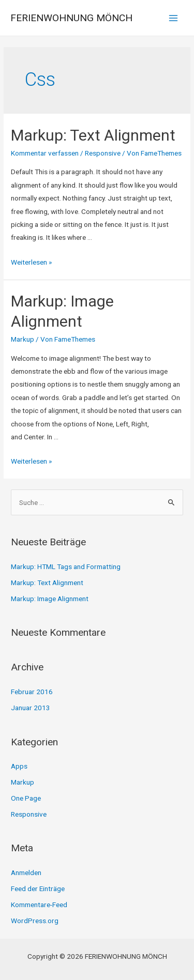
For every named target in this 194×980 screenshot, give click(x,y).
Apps (19, 766)
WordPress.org (35, 921)
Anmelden (26, 872)
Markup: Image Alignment (50, 599)
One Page (26, 798)
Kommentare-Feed (39, 905)
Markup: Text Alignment (93, 135)
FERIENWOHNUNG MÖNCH (71, 18)
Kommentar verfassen (45, 153)
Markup (23, 339)
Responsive (103, 153)
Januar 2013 (31, 708)
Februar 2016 (32, 692)
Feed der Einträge (38, 889)
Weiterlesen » (31, 262)
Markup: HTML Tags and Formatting (66, 566)
